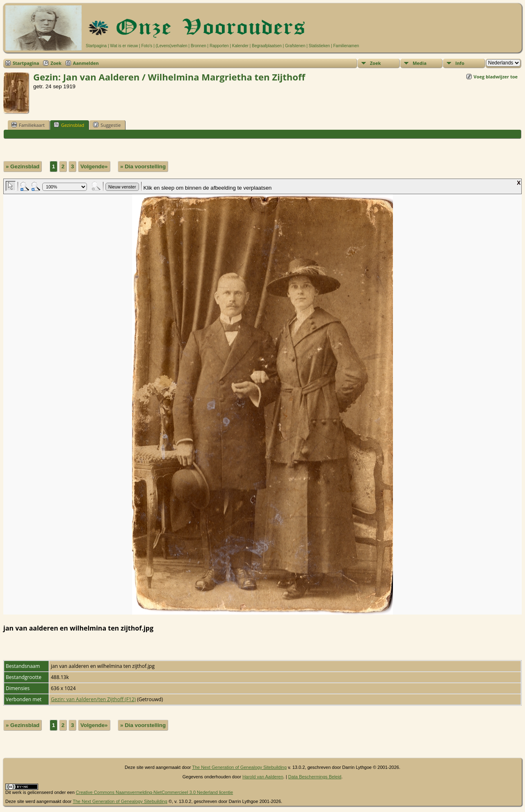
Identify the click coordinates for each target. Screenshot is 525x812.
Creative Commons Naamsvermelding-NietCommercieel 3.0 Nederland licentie (154, 792)
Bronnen (199, 46)
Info (460, 63)
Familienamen (346, 46)
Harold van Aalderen (263, 777)
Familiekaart (28, 125)
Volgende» (94, 166)
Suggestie (107, 125)
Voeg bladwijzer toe (496, 77)
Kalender (240, 46)
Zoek (56, 63)
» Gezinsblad (23, 166)
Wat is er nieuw (124, 46)
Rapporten (219, 46)
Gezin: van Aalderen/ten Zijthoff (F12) (93, 699)
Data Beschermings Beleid (315, 777)
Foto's (147, 46)
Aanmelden (86, 63)
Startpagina (96, 46)
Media (420, 63)
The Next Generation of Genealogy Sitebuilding (239, 767)
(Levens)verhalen (172, 46)
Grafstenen (295, 46)
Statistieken (320, 46)
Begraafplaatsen (267, 46)
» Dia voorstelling (143, 166)
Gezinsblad (69, 125)
